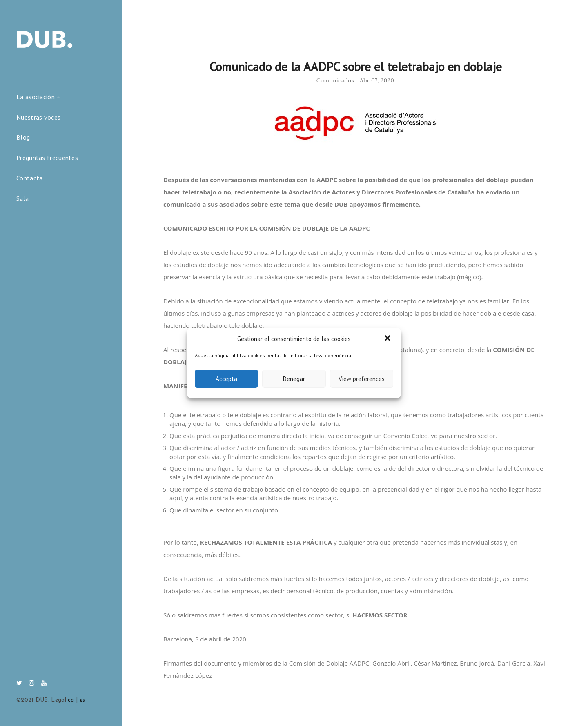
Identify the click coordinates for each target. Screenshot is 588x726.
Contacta (29, 178)
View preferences (362, 379)
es (82, 700)
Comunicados (335, 80)
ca (71, 700)
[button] (388, 339)
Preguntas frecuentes (47, 158)
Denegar (294, 379)
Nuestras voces (38, 117)
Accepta (226, 379)
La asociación (36, 97)
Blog (23, 137)
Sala (22, 198)
